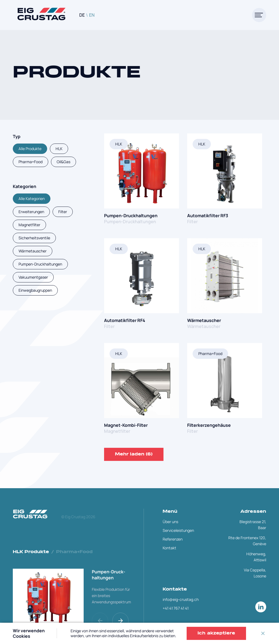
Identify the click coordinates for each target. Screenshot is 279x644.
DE (82, 15)
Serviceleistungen (178, 530)
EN (92, 15)
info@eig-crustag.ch (181, 599)
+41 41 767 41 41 (176, 608)
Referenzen (173, 539)
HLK (119, 144)
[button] (121, 621)
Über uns (170, 522)
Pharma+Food (210, 354)
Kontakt (169, 548)
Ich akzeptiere (216, 633)
